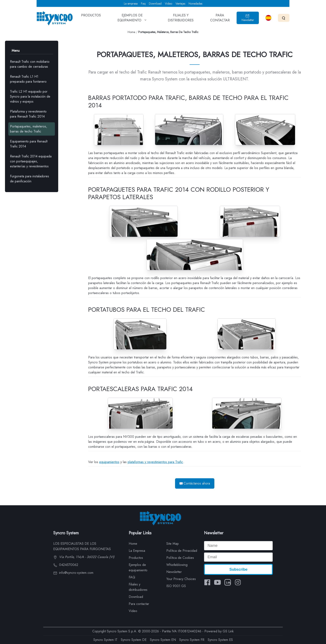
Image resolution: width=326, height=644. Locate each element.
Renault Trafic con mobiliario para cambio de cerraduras (30, 64)
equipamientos (109, 462)
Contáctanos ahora (195, 483)
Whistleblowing (177, 565)
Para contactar (139, 604)
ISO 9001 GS (176, 586)
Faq (143, 4)
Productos (136, 558)
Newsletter (248, 18)
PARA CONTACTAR (220, 19)
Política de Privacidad (182, 551)
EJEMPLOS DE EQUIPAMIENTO (132, 19)
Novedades (195, 4)
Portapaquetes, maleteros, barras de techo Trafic (29, 129)
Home (131, 32)
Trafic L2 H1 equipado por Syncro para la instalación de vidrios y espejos (30, 96)
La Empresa (137, 551)
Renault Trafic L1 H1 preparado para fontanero (28, 79)
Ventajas (180, 4)
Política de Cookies (180, 558)
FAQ (132, 577)
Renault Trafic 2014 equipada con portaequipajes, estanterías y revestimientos (31, 161)
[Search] (284, 18)
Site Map (173, 544)
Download (155, 4)
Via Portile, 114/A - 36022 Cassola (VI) (84, 557)
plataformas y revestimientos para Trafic (155, 462)
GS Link (228, 631)
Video (169, 4)
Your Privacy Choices (181, 579)
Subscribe (238, 569)
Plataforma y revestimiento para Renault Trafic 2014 (28, 114)
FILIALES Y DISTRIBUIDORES (181, 19)
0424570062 (66, 565)
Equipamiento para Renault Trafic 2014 (29, 144)
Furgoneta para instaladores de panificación (30, 179)
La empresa (131, 4)
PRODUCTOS (91, 18)
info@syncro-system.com (73, 573)
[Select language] (268, 18)
